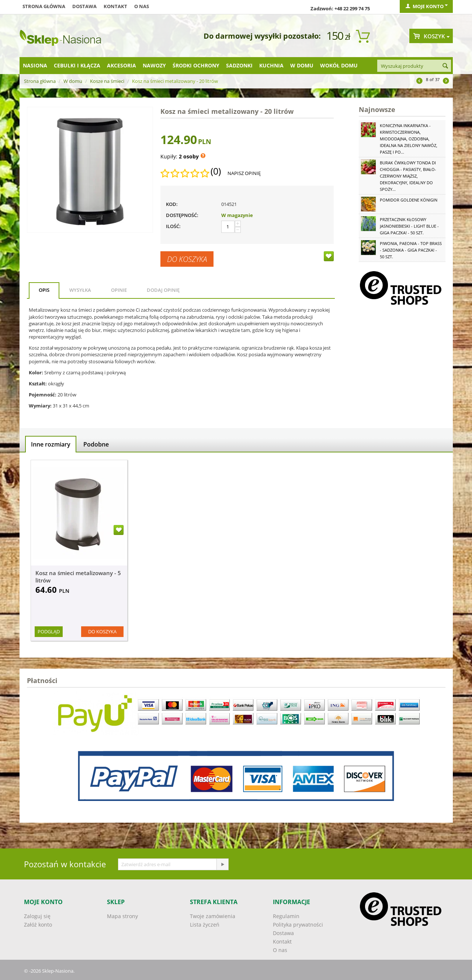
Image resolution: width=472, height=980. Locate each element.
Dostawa (84, 6)
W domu (302, 65)
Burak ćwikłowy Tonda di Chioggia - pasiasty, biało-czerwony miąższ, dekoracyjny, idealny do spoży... (408, 176)
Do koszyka (187, 259)
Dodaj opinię (163, 290)
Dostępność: (182, 215)
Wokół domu (339, 65)
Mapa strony (122, 916)
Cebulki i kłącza (77, 65)
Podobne (96, 444)
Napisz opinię (244, 173)
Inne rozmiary (51, 444)
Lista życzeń (205, 925)
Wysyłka (80, 290)
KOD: (172, 204)
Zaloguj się (37, 916)
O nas (142, 6)
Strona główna (44, 6)
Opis (44, 290)
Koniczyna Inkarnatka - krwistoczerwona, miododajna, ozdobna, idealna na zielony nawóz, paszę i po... (409, 139)
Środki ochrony (196, 65)
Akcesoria (122, 65)
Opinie (119, 290)
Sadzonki (239, 65)
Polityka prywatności (298, 925)
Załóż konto (38, 925)
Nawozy (154, 65)
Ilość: (173, 226)
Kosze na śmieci (107, 81)
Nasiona (35, 65)
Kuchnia (271, 65)
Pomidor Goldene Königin (409, 200)
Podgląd (49, 631)
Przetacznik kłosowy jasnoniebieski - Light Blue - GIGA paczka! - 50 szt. (409, 226)
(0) (216, 171)
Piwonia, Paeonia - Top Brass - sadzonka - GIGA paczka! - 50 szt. (411, 250)
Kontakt (115, 6)
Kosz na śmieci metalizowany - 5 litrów (78, 577)
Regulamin (286, 916)
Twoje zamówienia (213, 916)
